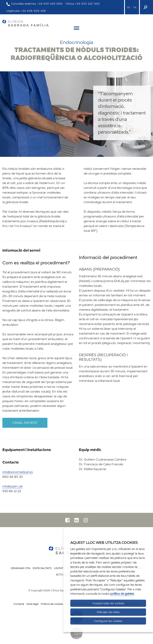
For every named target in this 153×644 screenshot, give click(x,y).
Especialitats (42, 568)
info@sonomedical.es (18, 472)
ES (129, 7)
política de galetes (122, 594)
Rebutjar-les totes (108, 612)
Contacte (19, 604)
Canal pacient (25, 423)
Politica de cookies (52, 604)
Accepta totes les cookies (108, 603)
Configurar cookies (78, 635)
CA (135, 7)
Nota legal (32, 604)
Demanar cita (21, 568)
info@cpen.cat (12, 486)
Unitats (59, 568)
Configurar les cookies (108, 621)
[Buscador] (145, 7)
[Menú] (76, 29)
